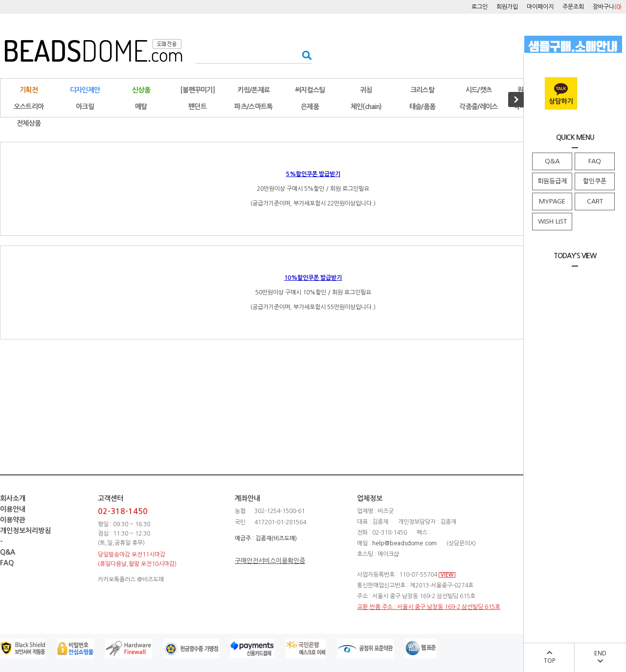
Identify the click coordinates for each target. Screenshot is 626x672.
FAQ (595, 161)
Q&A (552, 161)
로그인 (480, 7)
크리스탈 (422, 90)
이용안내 (13, 509)
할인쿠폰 (595, 181)
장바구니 (607, 7)
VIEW (447, 575)
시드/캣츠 (479, 90)
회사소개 (13, 498)
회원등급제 (552, 181)
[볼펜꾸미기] (197, 90)
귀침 (366, 90)
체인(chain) (366, 107)
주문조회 (573, 7)
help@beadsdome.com (404, 543)
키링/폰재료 (254, 90)
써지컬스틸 (310, 90)
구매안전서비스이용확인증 (270, 561)
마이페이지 (540, 7)
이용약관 (13, 520)
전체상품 (29, 123)
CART (595, 201)
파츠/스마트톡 (253, 107)
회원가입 (507, 7)
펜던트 (197, 107)
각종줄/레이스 (478, 107)
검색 (304, 55)
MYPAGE (552, 201)
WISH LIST (552, 221)
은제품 (310, 107)
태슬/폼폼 (423, 107)
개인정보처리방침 (25, 531)
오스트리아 (29, 107)
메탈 (141, 107)
